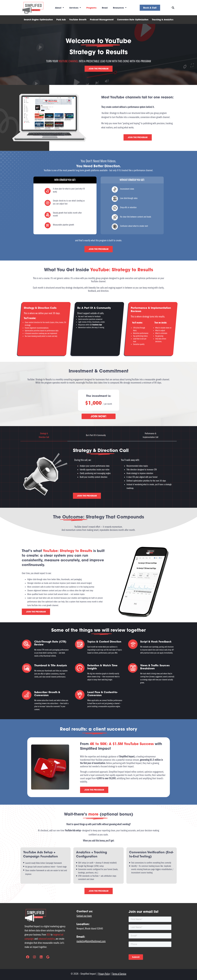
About (59, 8)
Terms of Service (119, 974)
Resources (120, 8)
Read (105, 8)
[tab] (44, 435)
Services (75, 8)
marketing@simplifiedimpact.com (91, 941)
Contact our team (84, 916)
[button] (173, 8)
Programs (91, 8)
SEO (48, 935)
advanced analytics (47, 939)
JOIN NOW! (98, 416)
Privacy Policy (104, 974)
